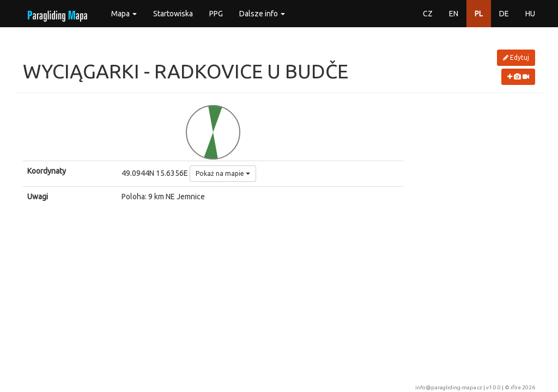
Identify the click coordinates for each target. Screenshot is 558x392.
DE (504, 14)
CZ (428, 14)
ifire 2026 (523, 387)
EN (454, 14)
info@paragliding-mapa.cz (449, 387)
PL (479, 14)
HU (530, 14)
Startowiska (173, 14)
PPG (216, 14)
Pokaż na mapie (223, 173)
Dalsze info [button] (262, 14)
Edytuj (516, 57)
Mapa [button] (124, 14)
